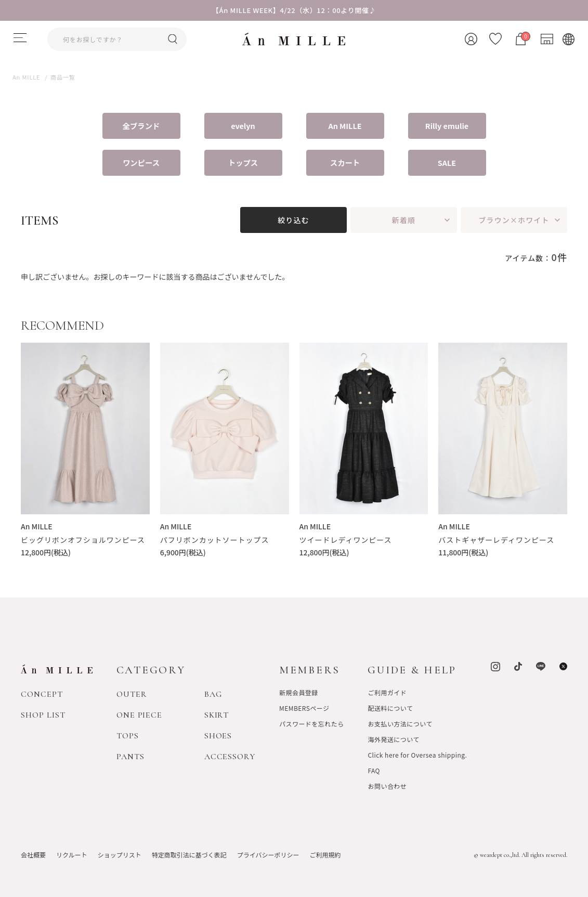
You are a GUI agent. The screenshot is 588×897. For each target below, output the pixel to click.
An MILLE (345, 126)
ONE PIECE (140, 715)
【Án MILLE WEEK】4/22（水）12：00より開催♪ (294, 10)
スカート (345, 162)
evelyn (243, 126)
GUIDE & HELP (412, 670)
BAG (213, 694)
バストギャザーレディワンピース (496, 540)
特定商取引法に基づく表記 (189, 855)
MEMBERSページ (304, 708)
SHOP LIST (43, 715)
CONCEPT (42, 694)
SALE (447, 162)
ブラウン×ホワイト (514, 220)
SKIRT (217, 715)
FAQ (374, 770)
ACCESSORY (230, 757)
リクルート (72, 855)
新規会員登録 (299, 692)
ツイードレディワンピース (346, 540)
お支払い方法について (400, 724)
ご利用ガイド (387, 692)
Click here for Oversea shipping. (417, 755)
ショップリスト (120, 855)
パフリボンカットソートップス (215, 540)
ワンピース (141, 162)
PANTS (130, 757)
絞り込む (293, 220)
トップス (243, 162)
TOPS (128, 736)
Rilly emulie (447, 126)
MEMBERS (310, 670)
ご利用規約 (325, 855)
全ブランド (141, 126)
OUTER (132, 694)
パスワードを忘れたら (312, 724)
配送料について (390, 708)
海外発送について (393, 739)
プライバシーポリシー (268, 855)
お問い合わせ (387, 786)
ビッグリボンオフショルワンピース (83, 540)
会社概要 (33, 855)
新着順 (404, 220)
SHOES (218, 736)
